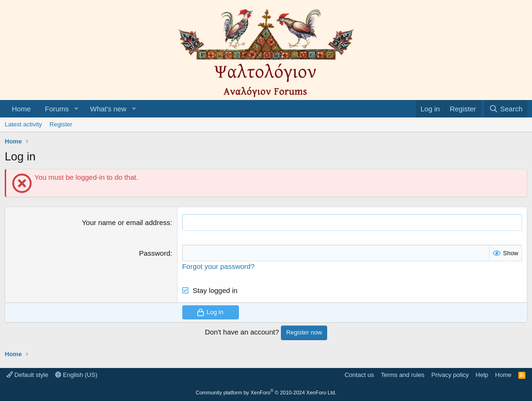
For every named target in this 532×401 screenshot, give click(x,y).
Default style (27, 375)
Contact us (359, 375)
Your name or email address (126, 222)
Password (155, 253)
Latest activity (23, 124)
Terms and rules (403, 375)
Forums (57, 109)
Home (21, 109)
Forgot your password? (218, 266)
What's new (108, 109)
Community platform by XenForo (266, 393)
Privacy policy (450, 375)
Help (482, 375)
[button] (76, 109)
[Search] (506, 109)
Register (61, 124)
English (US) (76, 375)
